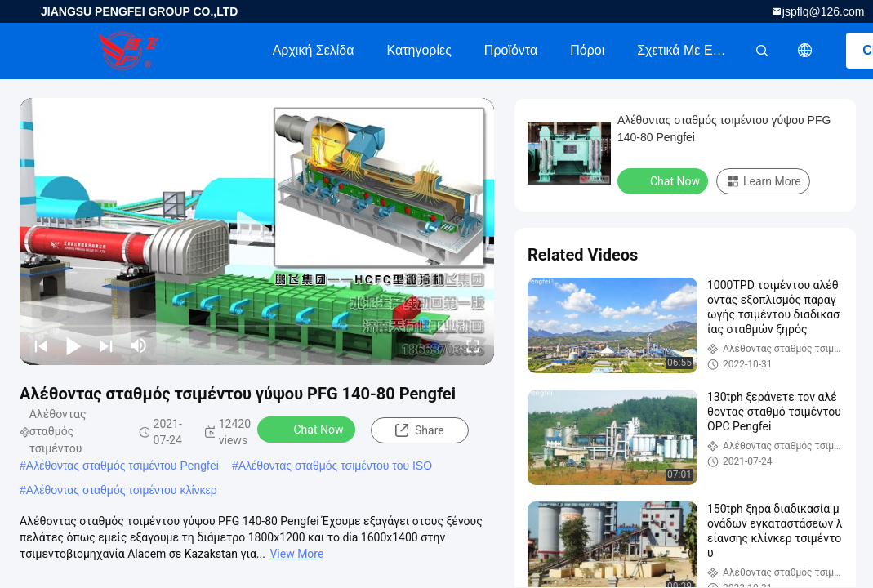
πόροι (587, 50)
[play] (257, 231)
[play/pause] (73, 345)
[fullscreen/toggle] (473, 345)
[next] (106, 345)
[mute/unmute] (139, 345)
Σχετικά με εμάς (686, 50)
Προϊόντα (511, 50)
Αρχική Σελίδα (314, 50)
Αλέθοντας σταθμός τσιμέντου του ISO (335, 465)
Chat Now (308, 429)
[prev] (41, 345)
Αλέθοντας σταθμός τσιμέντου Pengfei (122, 465)
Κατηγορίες (419, 50)
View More (296, 554)
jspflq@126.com (824, 11)
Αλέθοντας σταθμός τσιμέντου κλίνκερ (122, 490)
